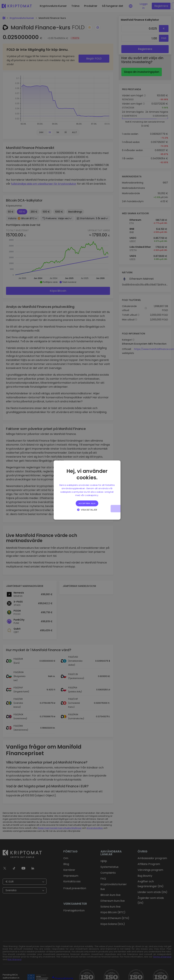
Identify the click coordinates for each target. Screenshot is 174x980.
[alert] (87, 490)
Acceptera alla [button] (87, 503)
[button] (87, 510)
